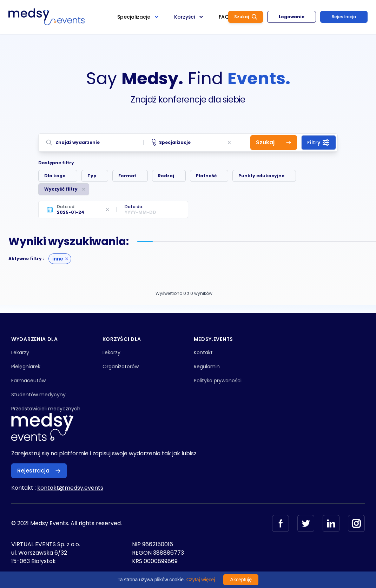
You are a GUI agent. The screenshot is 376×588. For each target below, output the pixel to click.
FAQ (224, 17)
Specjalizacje (171, 143)
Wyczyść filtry (61, 189)
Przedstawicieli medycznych (46, 409)
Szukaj (246, 17)
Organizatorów (121, 366)
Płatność (206, 176)
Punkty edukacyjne (261, 176)
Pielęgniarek (26, 366)
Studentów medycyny (38, 395)
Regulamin (207, 366)
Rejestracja (344, 17)
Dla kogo (55, 176)
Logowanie (292, 17)
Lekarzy (20, 352)
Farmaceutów (28, 381)
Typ (92, 176)
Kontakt (203, 352)
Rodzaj (166, 176)
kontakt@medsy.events (70, 488)
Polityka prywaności (218, 381)
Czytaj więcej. (202, 580)
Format (127, 176)
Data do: (134, 207)
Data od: (66, 207)
